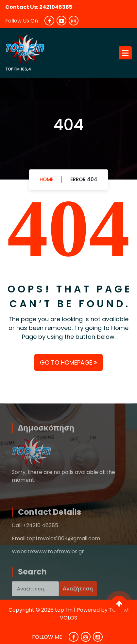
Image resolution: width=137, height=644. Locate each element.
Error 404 (84, 180)
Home (47, 180)
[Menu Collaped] (125, 53)
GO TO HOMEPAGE (68, 362)
